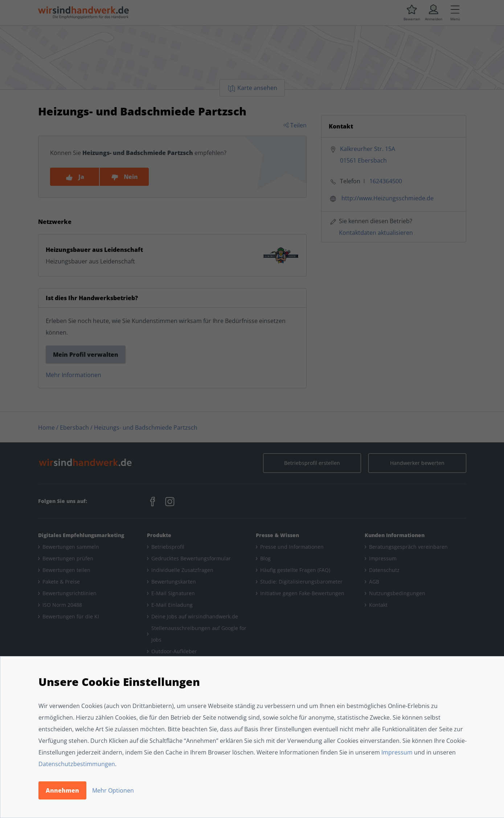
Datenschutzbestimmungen (77, 764)
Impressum (397, 752)
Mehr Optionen (113, 790)
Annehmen (62, 790)
